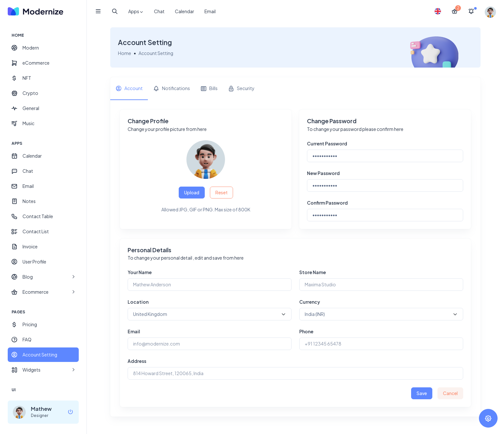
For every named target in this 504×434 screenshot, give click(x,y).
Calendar (184, 11)
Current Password (327, 143)
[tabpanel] (295, 258)
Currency (310, 302)
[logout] (70, 412)
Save (422, 393)
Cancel (450, 393)
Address (137, 361)
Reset (221, 192)
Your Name (140, 272)
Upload (192, 192)
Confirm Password (327, 203)
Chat (159, 11)
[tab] (129, 89)
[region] (43, 209)
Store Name (313, 272)
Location (138, 302)
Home (125, 53)
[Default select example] (210, 314)
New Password (323, 173)
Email (210, 11)
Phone (306, 331)
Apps (136, 12)
